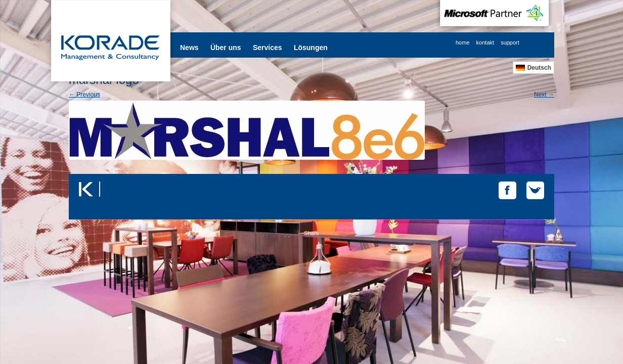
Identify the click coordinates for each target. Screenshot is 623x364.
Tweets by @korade (127, 180)
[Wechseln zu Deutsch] (533, 67)
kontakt (485, 42)
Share (311, 233)
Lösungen (311, 48)
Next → (544, 95)
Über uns (226, 48)
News (189, 48)
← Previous (84, 95)
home (463, 42)
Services (268, 48)
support (510, 42)
